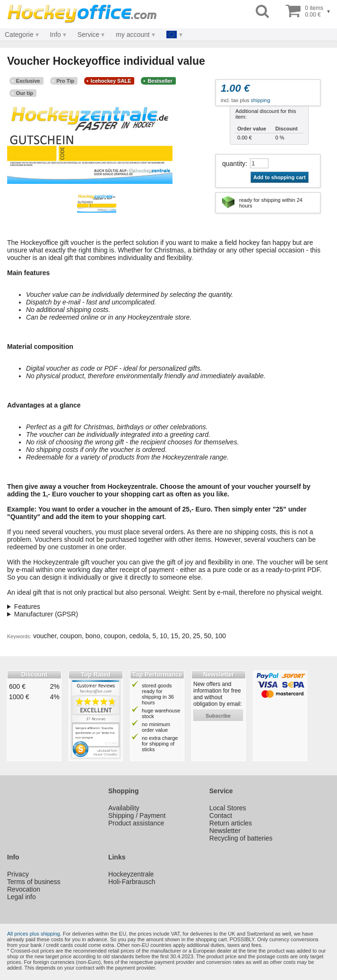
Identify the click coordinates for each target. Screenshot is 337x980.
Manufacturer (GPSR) (46, 614)
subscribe (218, 716)
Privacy (18, 874)
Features (27, 607)
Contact (221, 815)
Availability (124, 808)
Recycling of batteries (241, 838)
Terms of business (34, 882)
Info (55, 35)
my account (133, 35)
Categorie (19, 35)
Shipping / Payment (137, 815)
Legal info (22, 897)
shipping (261, 100)
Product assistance (136, 823)
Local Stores (228, 808)
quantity (234, 164)
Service (89, 35)
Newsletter (225, 831)
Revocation (24, 889)
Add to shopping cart (280, 177)
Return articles (231, 823)
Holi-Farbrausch (132, 882)
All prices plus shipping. (34, 934)
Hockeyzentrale (131, 874)
